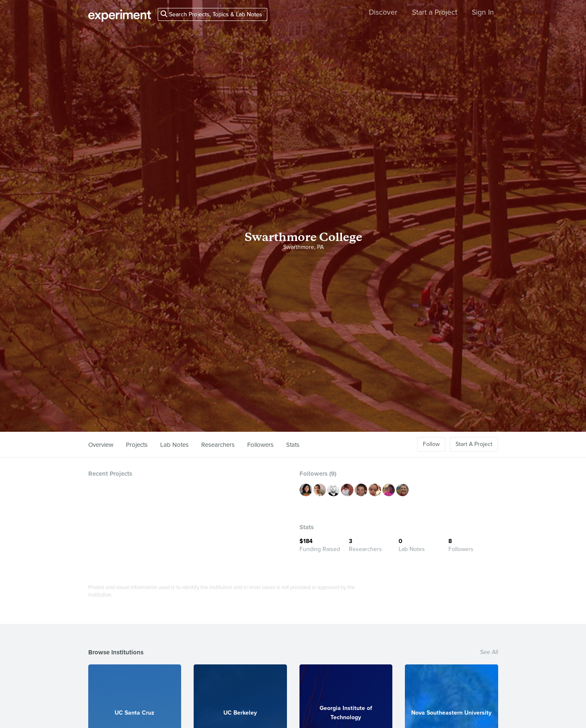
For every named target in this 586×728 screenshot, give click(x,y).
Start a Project (435, 12)
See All (489, 652)
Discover (383, 12)
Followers (260, 445)
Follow (431, 444)
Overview (101, 445)
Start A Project (474, 444)
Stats (293, 445)
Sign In (483, 12)
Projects (137, 445)
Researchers (218, 445)
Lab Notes (174, 445)
